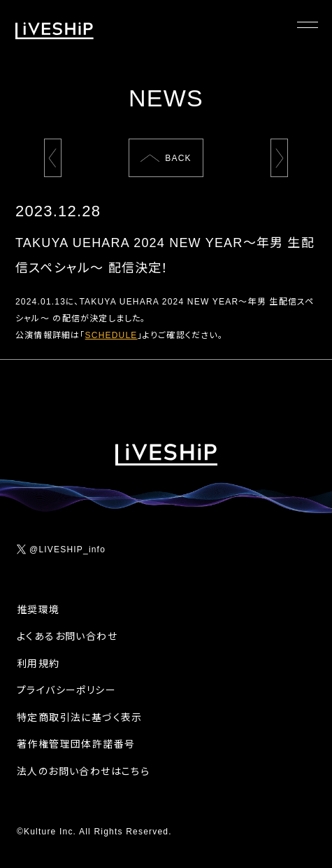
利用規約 (38, 664)
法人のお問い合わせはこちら (83, 771)
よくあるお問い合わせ (67, 636)
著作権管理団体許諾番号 (76, 744)
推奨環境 (38, 610)
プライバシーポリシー (66, 690)
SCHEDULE (111, 335)
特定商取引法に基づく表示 (80, 717)
